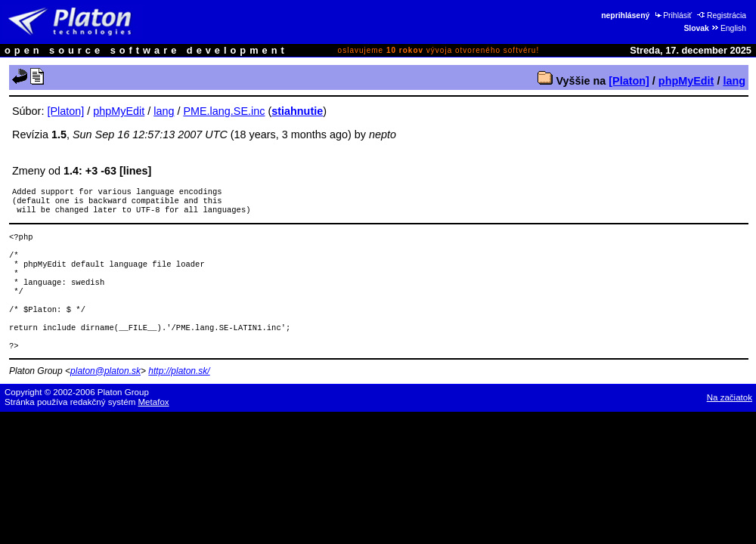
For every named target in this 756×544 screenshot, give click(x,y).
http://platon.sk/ (179, 395)
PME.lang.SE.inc (224, 111)
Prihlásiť (672, 15)
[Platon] (629, 81)
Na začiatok (730, 422)
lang (734, 81)
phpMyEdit (686, 81)
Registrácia (722, 15)
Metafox (154, 426)
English (728, 28)
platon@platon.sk (105, 395)
